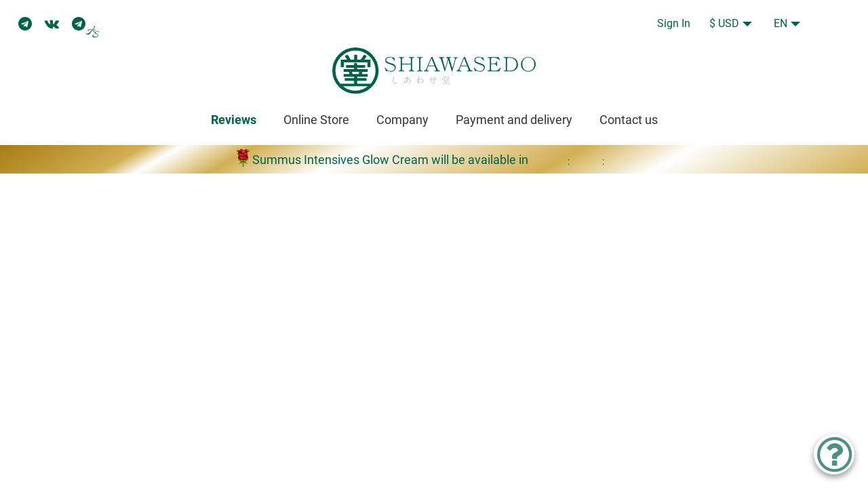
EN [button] (781, 23)
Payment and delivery (514, 120)
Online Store (316, 120)
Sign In (674, 23)
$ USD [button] (724, 23)
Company (402, 120)
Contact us (629, 120)
